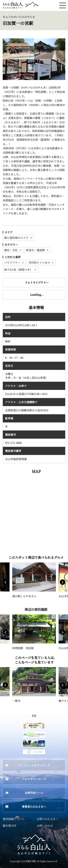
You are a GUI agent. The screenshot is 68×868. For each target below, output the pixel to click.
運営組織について (13, 819)
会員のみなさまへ (47, 819)
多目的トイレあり (41, 262)
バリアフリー (14, 262)
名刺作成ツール (24, 793)
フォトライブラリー (28, 282)
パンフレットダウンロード (28, 765)
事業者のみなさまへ (26, 807)
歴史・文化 (13, 250)
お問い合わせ (45, 826)
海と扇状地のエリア (18, 238)
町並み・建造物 (37, 250)
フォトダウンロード (26, 779)
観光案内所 (9, 826)
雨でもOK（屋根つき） (20, 269)
